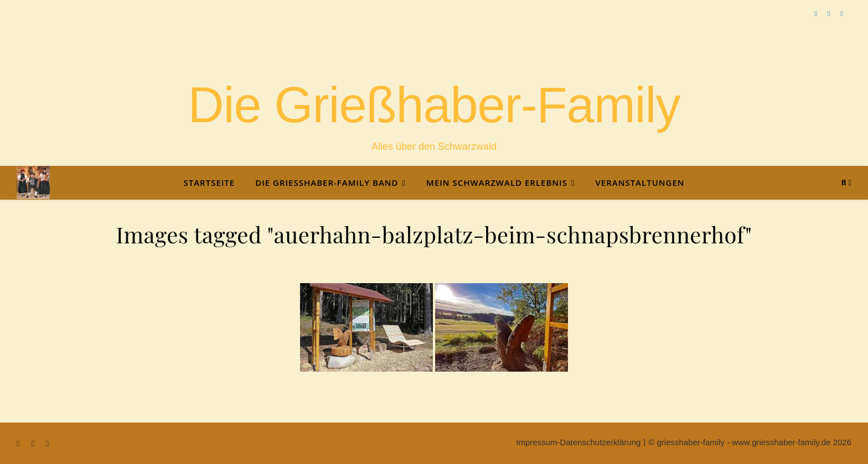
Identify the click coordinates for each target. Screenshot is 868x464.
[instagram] (842, 14)
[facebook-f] (817, 14)
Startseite (209, 183)
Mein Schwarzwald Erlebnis (497, 183)
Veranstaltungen (640, 183)
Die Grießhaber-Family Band (327, 183)
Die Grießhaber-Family (434, 105)
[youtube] (830, 14)
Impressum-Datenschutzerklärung (578, 442)
